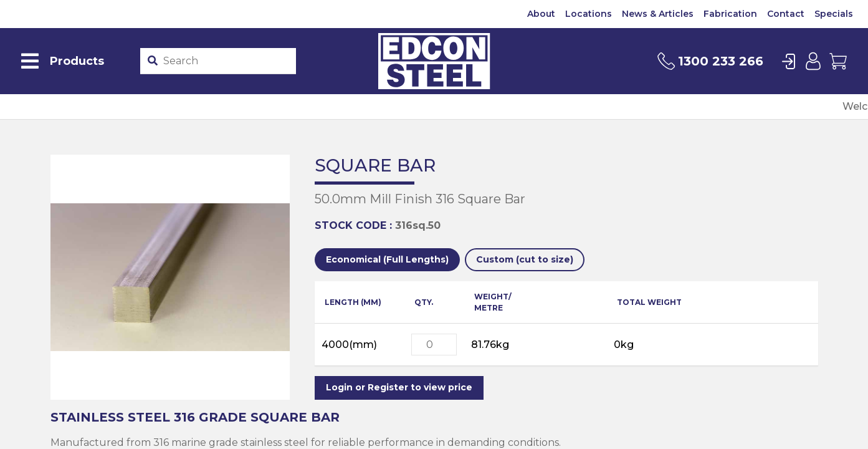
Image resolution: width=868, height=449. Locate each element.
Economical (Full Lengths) (387, 259)
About (541, 14)
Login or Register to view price (399, 387)
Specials (834, 14)
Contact (786, 14)
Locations (589, 14)
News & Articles (658, 14)
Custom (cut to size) (525, 259)
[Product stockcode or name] (227, 61)
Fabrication (730, 14)
